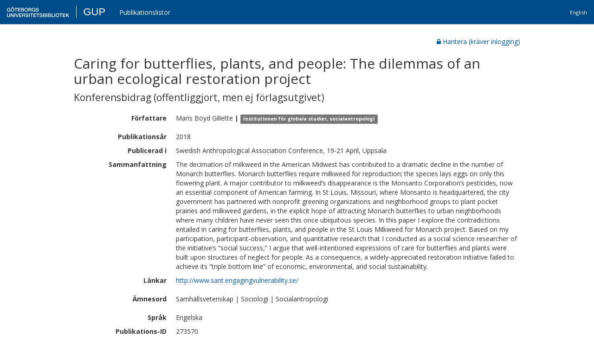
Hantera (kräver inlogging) (478, 42)
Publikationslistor (145, 12)
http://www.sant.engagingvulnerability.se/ (237, 280)
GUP (94, 12)
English (578, 12)
